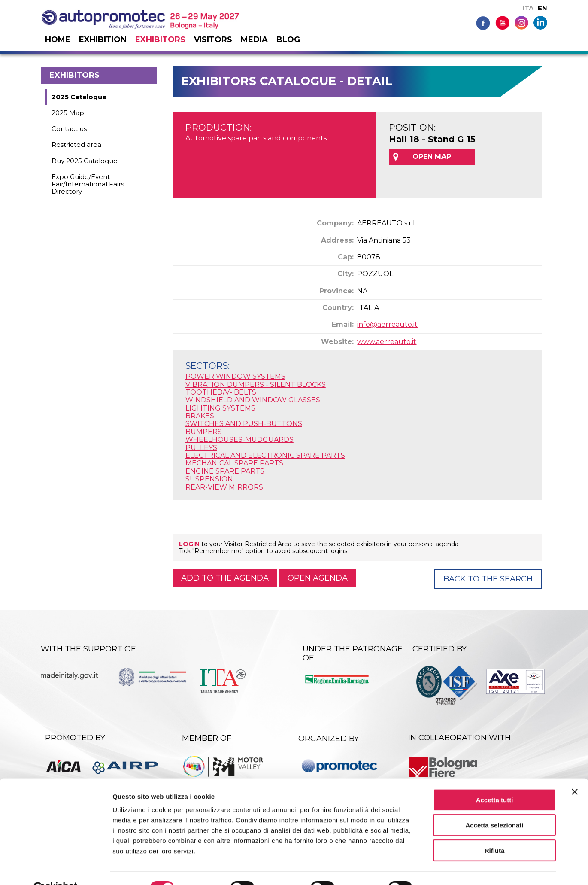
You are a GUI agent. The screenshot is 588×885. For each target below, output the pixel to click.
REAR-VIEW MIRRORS (224, 487)
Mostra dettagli (452, 868)
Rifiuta (495, 830)
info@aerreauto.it (387, 324)
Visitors (213, 40)
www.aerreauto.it (387, 342)
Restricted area (76, 144)
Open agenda (318, 578)
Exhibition (103, 40)
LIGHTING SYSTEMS (220, 408)
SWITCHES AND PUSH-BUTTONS (244, 424)
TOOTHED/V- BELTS (221, 392)
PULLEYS (201, 448)
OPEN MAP (432, 157)
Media (254, 40)
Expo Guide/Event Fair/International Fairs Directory (88, 184)
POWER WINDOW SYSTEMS (235, 376)
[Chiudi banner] (575, 772)
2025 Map (68, 113)
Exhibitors (160, 40)
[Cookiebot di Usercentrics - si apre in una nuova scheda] (56, 868)
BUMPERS (204, 432)
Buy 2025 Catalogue (85, 161)
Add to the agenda (225, 578)
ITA (528, 8)
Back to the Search (488, 579)
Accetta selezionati (494, 805)
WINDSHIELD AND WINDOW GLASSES (253, 400)
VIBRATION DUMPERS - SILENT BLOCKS (256, 385)
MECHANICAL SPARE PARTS (234, 463)
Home (58, 40)
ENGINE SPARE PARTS (225, 471)
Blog (288, 40)
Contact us (69, 129)
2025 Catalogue (79, 97)
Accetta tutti (495, 780)
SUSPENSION (209, 479)
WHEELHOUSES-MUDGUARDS (239, 439)
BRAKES (200, 416)
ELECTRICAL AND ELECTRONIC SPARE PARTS (265, 455)
